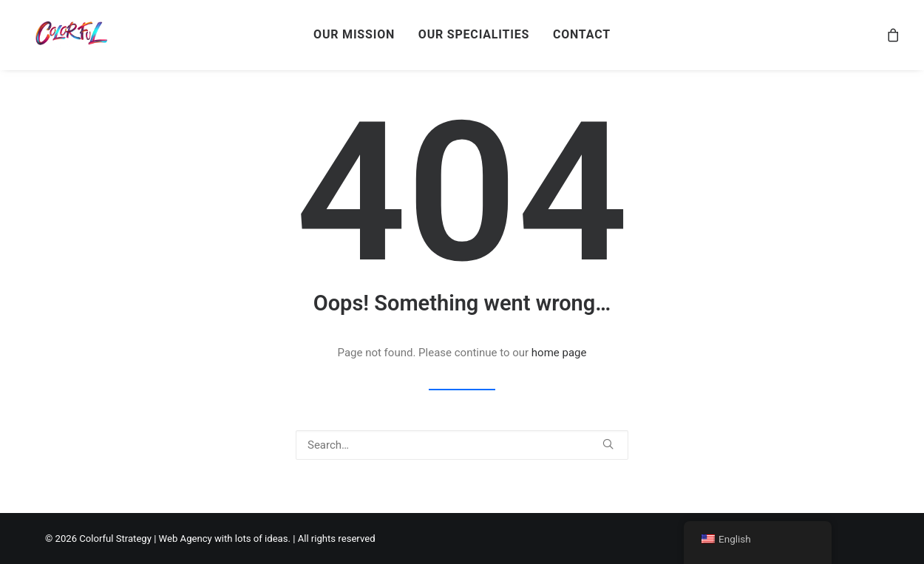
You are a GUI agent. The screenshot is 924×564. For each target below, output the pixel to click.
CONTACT (582, 34)
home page (559, 353)
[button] (608, 444)
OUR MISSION (354, 34)
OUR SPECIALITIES (474, 34)
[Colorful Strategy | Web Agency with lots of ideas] (70, 35)
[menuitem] (354, 35)
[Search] (462, 445)
